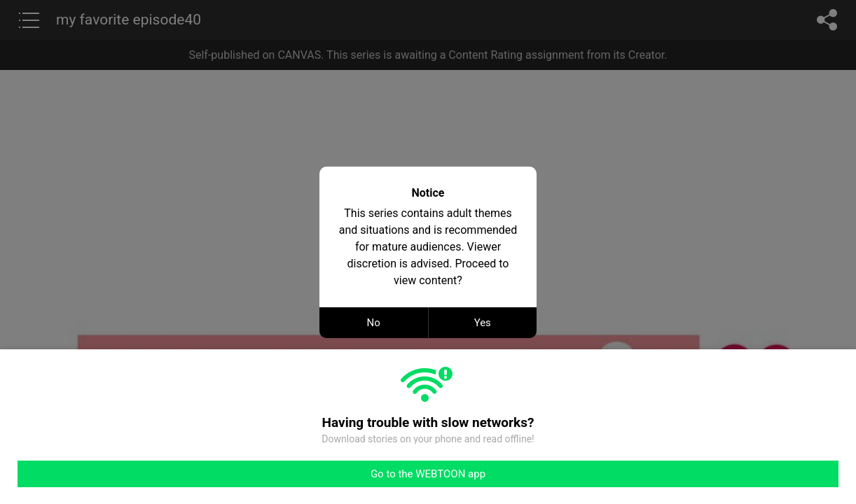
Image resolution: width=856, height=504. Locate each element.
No (374, 323)
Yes (483, 323)
